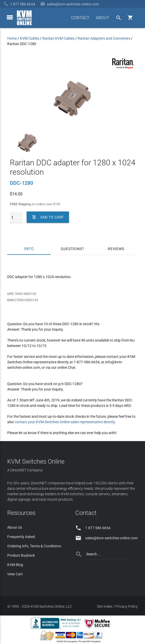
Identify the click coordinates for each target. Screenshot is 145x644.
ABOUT (103, 18)
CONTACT (80, 18)
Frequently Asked (21, 537)
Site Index (105, 606)
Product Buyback (21, 555)
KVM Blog (15, 565)
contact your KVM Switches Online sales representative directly (65, 422)
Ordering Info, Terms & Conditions (34, 546)
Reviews (116, 249)
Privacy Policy (127, 606)
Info (29, 249)
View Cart (15, 574)
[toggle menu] (10, 17)
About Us (15, 527)
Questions (71, 249)
